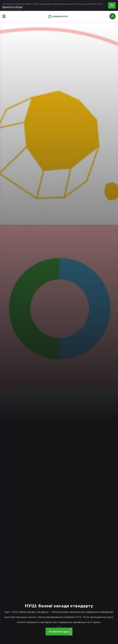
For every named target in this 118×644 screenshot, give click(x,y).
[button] (59, 632)
